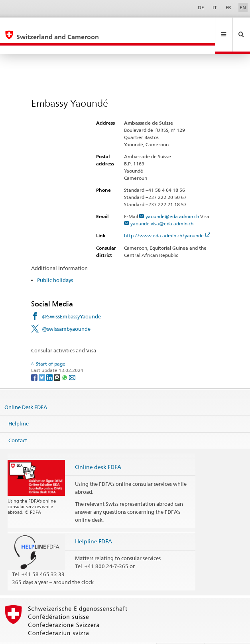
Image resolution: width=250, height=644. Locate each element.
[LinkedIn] (50, 360)
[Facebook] (35, 360)
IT (215, 7)
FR (228, 7)
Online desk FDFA (98, 450)
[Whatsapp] (65, 360)
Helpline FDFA (94, 524)
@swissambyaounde (66, 312)
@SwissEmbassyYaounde (71, 299)
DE (201, 7)
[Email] (72, 360)
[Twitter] (42, 360)
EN (243, 7)
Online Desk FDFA (26, 390)
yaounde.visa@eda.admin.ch (162, 206)
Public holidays (55, 263)
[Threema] (58, 360)
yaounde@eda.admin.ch (172, 199)
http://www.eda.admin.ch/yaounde (167, 218)
